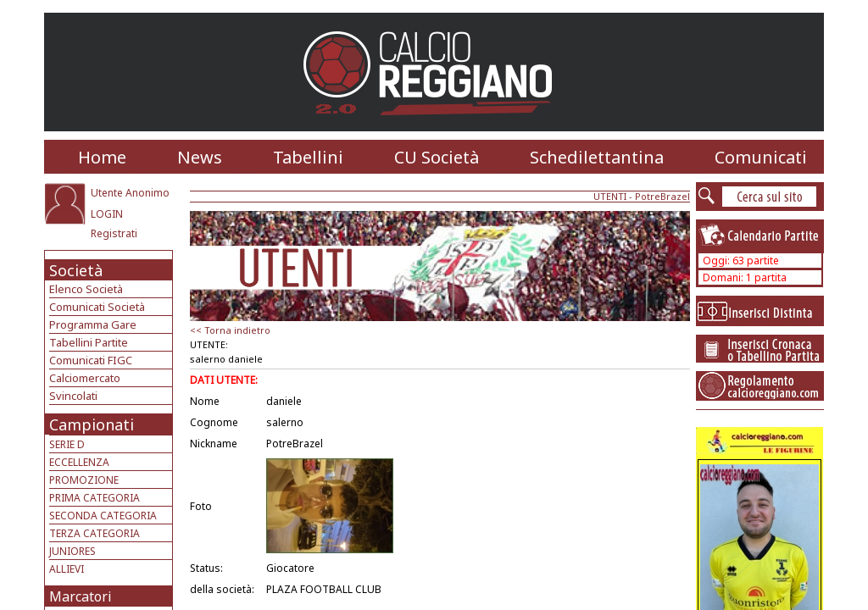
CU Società (437, 157)
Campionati (92, 424)
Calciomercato (85, 378)
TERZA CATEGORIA (95, 533)
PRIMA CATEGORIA (95, 498)
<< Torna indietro (230, 330)
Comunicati (761, 157)
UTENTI (610, 196)
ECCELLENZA (79, 462)
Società (76, 270)
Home (102, 157)
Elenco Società (86, 289)
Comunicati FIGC (91, 360)
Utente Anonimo (130, 193)
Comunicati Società (97, 307)
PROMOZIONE (84, 480)
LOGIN (107, 214)
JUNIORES (72, 551)
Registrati (114, 233)
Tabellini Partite (89, 342)
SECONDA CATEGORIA (103, 516)
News (200, 157)
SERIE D (67, 444)
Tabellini (308, 157)
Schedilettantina (597, 157)
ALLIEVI (67, 569)
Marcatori (81, 596)
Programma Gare (93, 324)
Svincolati (73, 396)
